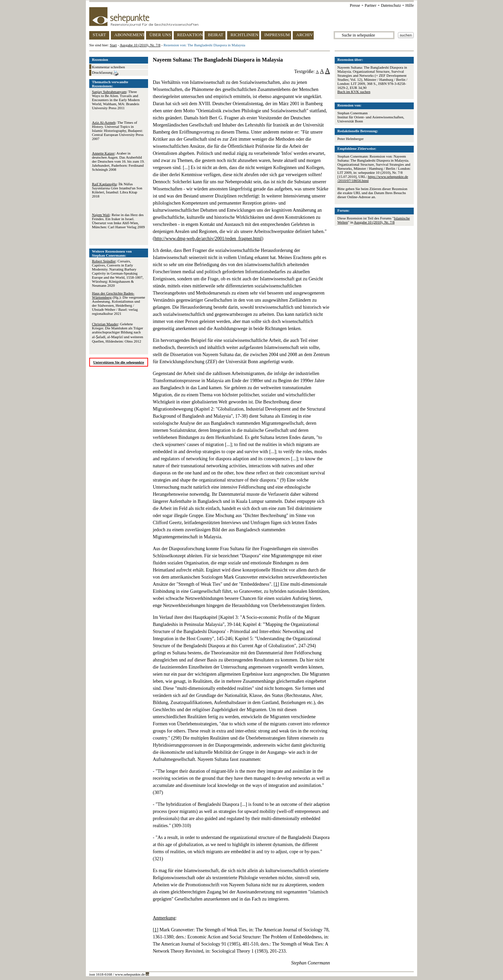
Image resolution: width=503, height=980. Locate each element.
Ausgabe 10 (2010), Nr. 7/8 (140, 45)
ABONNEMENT (129, 35)
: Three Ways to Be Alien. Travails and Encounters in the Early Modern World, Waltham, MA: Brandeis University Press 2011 (116, 100)
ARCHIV (305, 35)
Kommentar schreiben (108, 67)
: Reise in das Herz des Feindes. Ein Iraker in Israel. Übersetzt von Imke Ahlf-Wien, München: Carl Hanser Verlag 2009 (118, 221)
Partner (371, 5)
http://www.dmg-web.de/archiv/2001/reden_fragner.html (208, 239)
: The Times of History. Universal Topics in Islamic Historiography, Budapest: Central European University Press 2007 (118, 131)
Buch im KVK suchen (354, 92)
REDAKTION (190, 35)
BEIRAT (216, 35)
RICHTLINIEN (244, 35)
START (99, 35)
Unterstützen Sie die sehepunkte (119, 362)
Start (113, 45)
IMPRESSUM (277, 35)
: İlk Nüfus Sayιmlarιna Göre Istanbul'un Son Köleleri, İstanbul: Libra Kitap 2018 (117, 190)
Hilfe (410, 5)
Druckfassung (105, 73)
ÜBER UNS (160, 35)
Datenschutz (391, 5)
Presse (355, 5)
